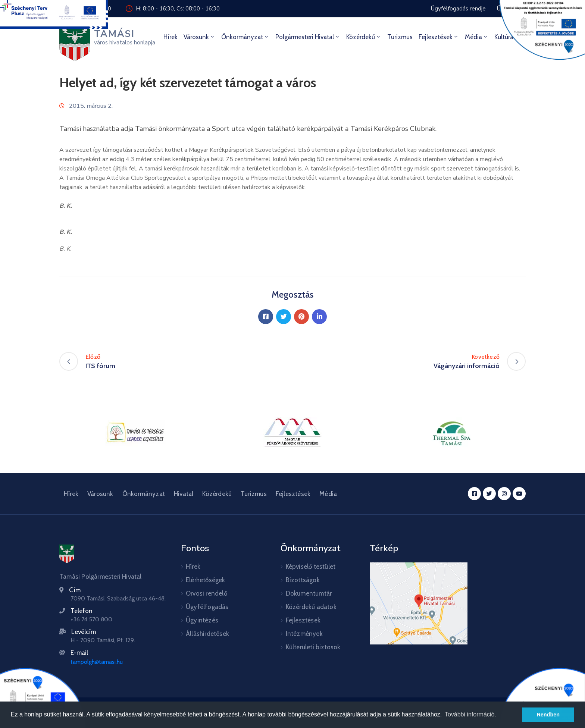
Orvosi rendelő (207, 593)
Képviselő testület (311, 567)
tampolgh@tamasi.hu (97, 662)
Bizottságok (303, 580)
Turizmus (400, 37)
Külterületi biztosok (313, 647)
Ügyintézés (202, 620)
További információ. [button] (470, 714)
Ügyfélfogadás (207, 607)
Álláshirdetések (207, 634)
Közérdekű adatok (311, 607)
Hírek (171, 37)
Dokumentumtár (309, 593)
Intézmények (304, 634)
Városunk (199, 37)
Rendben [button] (548, 715)
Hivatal (184, 494)
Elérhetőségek (206, 580)
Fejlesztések (439, 37)
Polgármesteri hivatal (308, 37)
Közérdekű (364, 37)
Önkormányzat (245, 37)
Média (477, 37)
